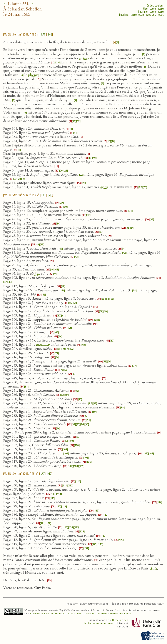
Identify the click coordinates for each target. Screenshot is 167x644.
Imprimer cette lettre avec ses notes (141, 15)
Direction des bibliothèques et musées (106, 622)
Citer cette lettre (153, 9)
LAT (43, 35)
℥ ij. (37, 274)
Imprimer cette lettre (151, 12)
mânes (84, 58)
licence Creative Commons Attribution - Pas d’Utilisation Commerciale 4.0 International (81, 613)
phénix (33, 75)
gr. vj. (104, 187)
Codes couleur (155, 6)
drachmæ (43, 345)
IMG (50, 35)
